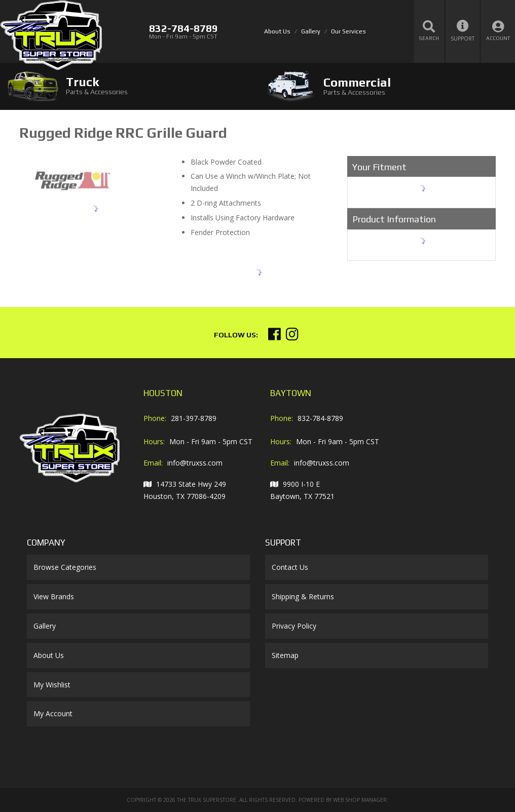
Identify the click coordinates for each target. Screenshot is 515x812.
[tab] (129, 86)
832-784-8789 (320, 418)
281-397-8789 (194, 418)
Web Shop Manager (360, 800)
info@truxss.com (195, 463)
